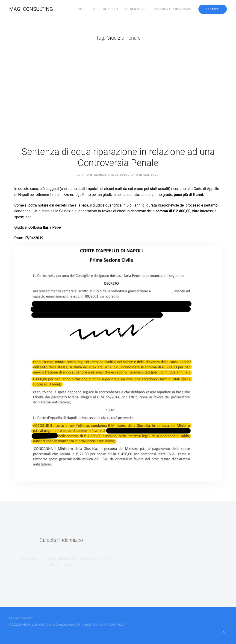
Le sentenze (136, 9)
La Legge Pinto (105, 9)
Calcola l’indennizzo (173, 9)
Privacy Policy (21, 618)
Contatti (213, 9)
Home (80, 9)
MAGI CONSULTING (31, 9)
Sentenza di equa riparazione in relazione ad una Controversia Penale (118, 157)
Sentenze (151, 175)
